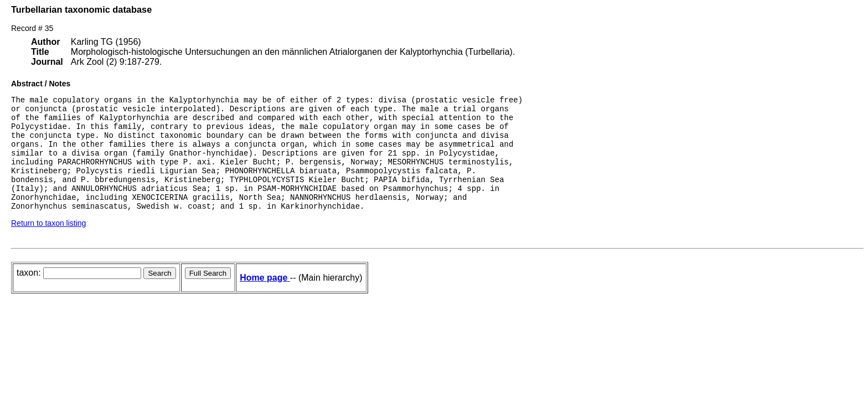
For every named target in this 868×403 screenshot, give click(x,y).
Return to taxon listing (48, 245)
